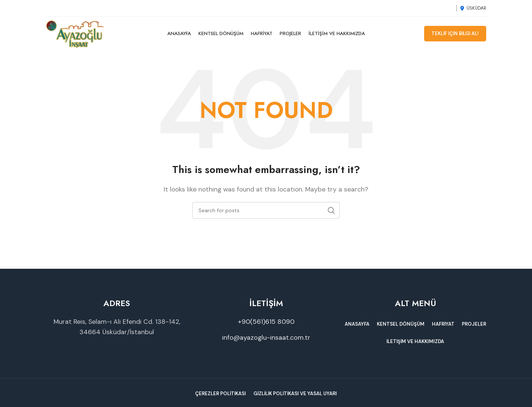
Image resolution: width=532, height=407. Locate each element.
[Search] (266, 213)
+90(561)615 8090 (266, 325)
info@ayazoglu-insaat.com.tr (266, 341)
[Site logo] (78, 35)
